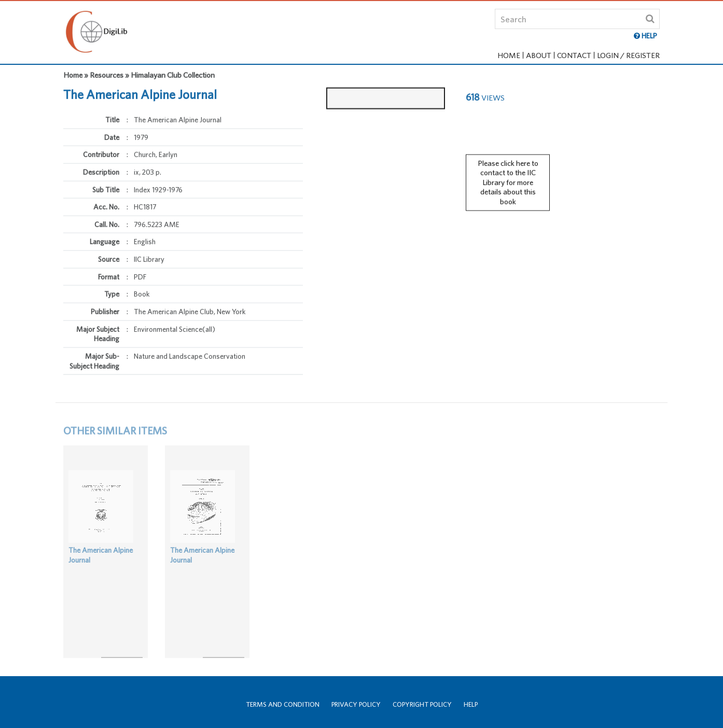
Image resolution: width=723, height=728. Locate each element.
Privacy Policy (356, 704)
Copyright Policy (422, 704)
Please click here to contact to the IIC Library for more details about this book (508, 178)
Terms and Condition (283, 704)
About (539, 55)
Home (509, 55)
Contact (574, 55)
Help (471, 704)
